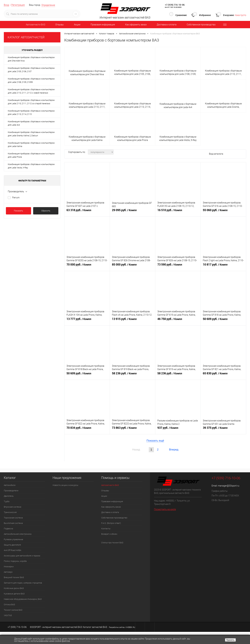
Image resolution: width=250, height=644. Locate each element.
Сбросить (46, 211)
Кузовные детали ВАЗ (14, 594)
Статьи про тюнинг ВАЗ (112, 543)
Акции (77, 25)
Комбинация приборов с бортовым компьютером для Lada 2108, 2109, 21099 (31, 80)
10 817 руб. (223, 266)
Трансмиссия (10, 512)
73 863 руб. (132, 429)
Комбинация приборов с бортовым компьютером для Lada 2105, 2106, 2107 (31, 70)
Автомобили (10, 485)
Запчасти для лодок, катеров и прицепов (23, 583)
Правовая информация (103, 25)
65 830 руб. (223, 375)
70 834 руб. (87, 429)
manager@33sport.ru (229, 486)
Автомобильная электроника (18, 534)
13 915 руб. (132, 320)
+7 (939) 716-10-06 (175, 5)
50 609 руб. (223, 320)
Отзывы (60, 25)
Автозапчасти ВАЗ (35, 25)
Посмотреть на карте (165, 509)
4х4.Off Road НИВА (13, 550)
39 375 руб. (223, 429)
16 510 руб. (178, 211)
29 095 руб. (132, 211)
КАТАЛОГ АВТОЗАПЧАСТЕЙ (26, 37)
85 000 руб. (132, 266)
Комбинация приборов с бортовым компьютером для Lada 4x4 (31, 123)
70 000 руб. (87, 266)
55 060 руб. (223, 211)
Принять (230, 640)
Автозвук (8, 572)
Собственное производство (201, 25)
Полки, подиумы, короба (15, 561)
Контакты (106, 529)
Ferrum (16, 198)
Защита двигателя (12, 545)
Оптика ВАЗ (9, 605)
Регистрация (18, 5)
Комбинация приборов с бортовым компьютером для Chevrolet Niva (31, 59)
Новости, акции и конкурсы (65, 485)
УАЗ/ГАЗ (8, 615)
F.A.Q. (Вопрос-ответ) (111, 523)
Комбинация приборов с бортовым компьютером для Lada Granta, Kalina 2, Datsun (31, 134)
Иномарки (9, 567)
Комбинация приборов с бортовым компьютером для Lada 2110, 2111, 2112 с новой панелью (31, 91)
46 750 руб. (178, 320)
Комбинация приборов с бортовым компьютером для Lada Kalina (31, 145)
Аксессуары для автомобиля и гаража (22, 556)
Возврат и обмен (109, 534)
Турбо (7, 501)
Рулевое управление (13, 539)
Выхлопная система (13, 523)
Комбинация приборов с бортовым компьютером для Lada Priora (31, 155)
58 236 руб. (132, 375)
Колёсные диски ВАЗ (14, 588)
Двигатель (9, 496)
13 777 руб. (87, 320)
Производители (11, 491)
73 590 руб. (178, 266)
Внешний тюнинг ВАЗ (14, 577)
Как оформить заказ (136, 25)
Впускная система (13, 507)
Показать (18, 211)
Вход (6, 5)
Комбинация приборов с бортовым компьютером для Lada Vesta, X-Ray (31, 166)
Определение (48, 5)
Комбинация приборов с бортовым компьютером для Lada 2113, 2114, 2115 (31, 112)
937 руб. (178, 429)
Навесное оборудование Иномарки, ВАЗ (23, 599)
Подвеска (8, 529)
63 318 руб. (87, 211)
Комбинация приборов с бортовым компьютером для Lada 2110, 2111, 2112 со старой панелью (31, 102)
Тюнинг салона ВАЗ (13, 610)
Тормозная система (13, 518)
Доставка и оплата (167, 25)
